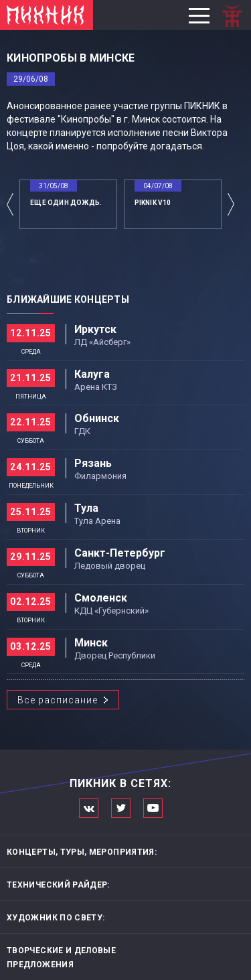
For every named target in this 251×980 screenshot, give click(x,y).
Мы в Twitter (121, 808)
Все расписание (58, 700)
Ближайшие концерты (68, 299)
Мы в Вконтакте (89, 808)
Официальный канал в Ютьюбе (153, 808)
